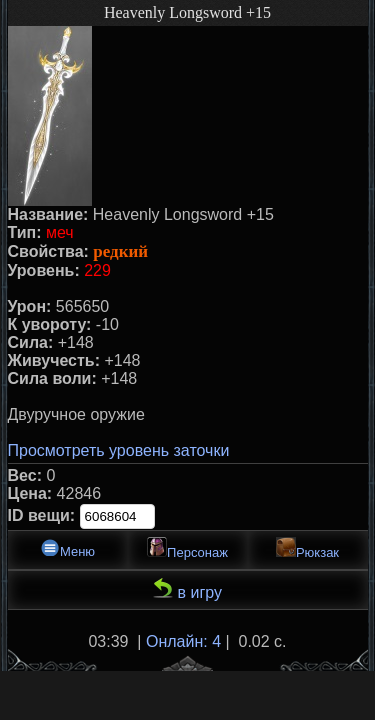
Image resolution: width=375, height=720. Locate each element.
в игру (187, 589)
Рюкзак (307, 548)
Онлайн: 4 (183, 641)
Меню (67, 548)
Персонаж (187, 548)
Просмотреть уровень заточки (119, 450)
